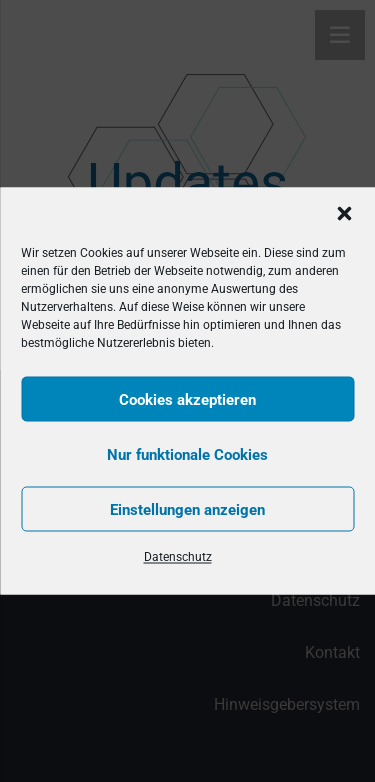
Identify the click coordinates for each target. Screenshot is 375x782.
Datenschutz (178, 557)
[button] (344, 214)
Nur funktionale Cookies (187, 454)
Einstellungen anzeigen (187, 509)
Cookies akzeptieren (187, 399)
